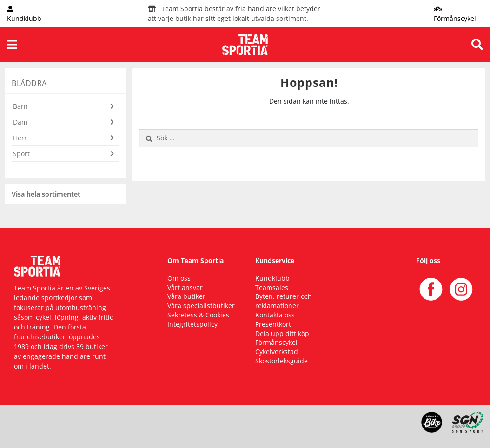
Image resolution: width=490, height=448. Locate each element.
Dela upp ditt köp (282, 333)
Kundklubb (272, 278)
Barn (20, 106)
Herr (20, 138)
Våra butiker (186, 296)
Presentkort (273, 324)
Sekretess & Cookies (198, 315)
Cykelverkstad (277, 352)
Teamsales (272, 287)
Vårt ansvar (185, 287)
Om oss (179, 278)
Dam (20, 122)
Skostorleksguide (281, 361)
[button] (65, 112)
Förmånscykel (276, 342)
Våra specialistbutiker (201, 306)
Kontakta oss (275, 315)
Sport (21, 154)
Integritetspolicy (192, 324)
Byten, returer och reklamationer (284, 301)
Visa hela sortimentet (46, 194)
